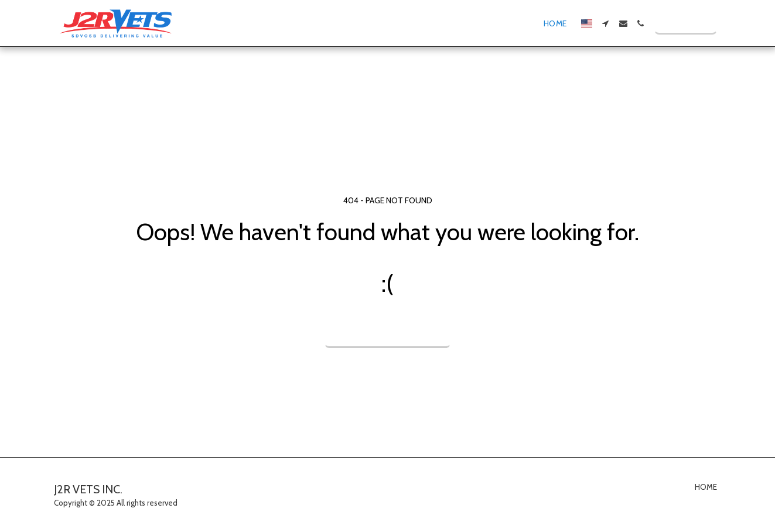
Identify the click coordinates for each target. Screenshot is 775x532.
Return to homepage (388, 331)
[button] (606, 23)
